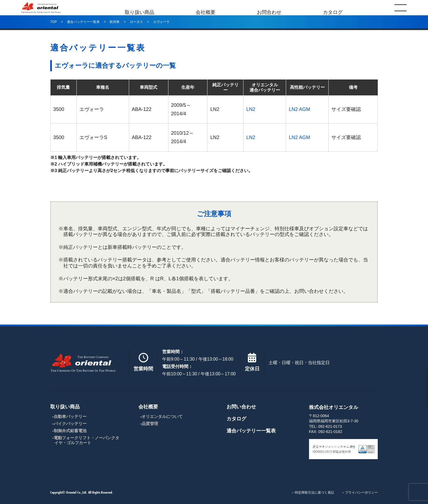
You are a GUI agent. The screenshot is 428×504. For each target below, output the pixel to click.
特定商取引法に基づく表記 (314, 493)
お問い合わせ (241, 407)
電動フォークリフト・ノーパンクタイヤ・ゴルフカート (87, 440)
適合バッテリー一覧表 (251, 431)
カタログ (333, 8)
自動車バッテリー (70, 416)
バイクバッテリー (70, 424)
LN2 (251, 109)
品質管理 (150, 424)
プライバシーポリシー (361, 493)
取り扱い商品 (139, 8)
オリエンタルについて (162, 416)
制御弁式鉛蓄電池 (70, 431)
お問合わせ (269, 8)
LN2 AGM (299, 109)
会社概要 (206, 8)
